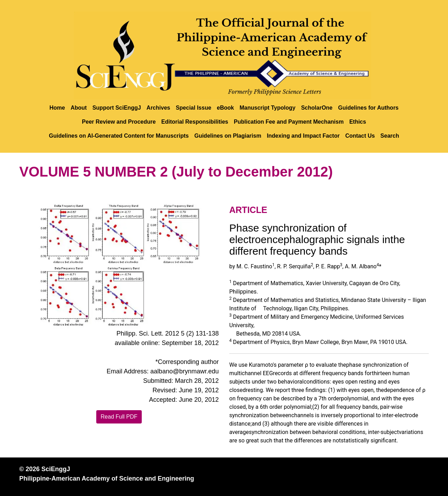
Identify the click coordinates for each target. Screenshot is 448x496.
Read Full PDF (119, 417)
